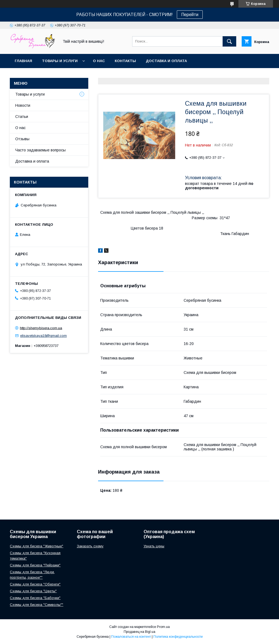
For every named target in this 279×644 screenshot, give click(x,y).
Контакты (125, 61)
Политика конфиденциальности (178, 637)
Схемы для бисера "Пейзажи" (35, 565)
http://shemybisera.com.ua (41, 328)
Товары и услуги (60, 61)
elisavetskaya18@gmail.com (43, 336)
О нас (99, 61)
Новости (23, 105)
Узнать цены (154, 546)
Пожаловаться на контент (131, 637)
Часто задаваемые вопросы (40, 150)
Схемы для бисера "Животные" (37, 546)
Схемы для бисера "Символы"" (37, 605)
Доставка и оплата (166, 61)
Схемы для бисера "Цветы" (33, 591)
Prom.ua (163, 627)
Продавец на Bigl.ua (139, 632)
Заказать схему (90, 546)
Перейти (190, 15)
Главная (23, 61)
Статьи (22, 117)
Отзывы (22, 139)
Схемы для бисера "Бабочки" (35, 598)
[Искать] (229, 41)
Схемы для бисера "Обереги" (35, 584)
